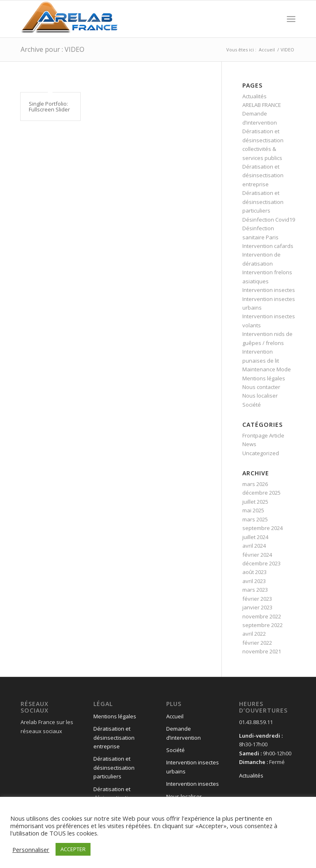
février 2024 (257, 555)
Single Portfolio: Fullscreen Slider (49, 106)
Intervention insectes (269, 290)
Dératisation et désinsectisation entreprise (263, 175)
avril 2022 (254, 634)
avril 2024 (254, 546)
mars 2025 (255, 519)
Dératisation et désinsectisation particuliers (263, 202)
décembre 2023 (261, 563)
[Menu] (291, 19)
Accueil (175, 716)
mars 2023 (255, 590)
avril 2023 (254, 581)
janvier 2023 (257, 607)
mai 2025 (253, 510)
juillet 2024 (255, 537)
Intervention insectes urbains (193, 767)
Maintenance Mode (267, 369)
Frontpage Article (263, 435)
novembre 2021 (262, 651)
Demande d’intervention (184, 733)
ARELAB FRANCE (262, 105)
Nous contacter (261, 387)
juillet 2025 (255, 502)
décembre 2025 (261, 493)
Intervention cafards (268, 246)
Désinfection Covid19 (269, 220)
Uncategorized (261, 453)
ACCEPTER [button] (73, 849)
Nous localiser (260, 396)
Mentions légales (264, 378)
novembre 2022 (262, 616)
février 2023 (257, 599)
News (249, 444)
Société (252, 405)
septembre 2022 (263, 625)
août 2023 (254, 572)
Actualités (254, 96)
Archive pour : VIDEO (52, 49)
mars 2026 (255, 484)
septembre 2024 (263, 528)
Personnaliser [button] (31, 849)
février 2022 (257, 643)
